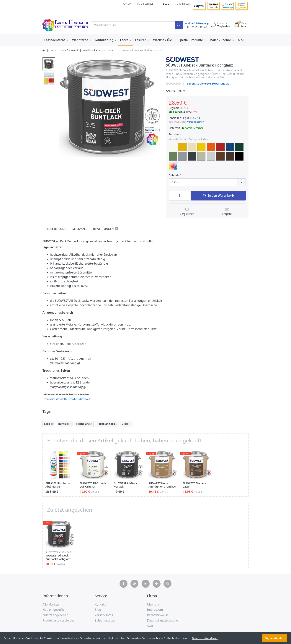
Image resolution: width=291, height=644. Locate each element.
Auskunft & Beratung (196, 24)
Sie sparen (175, 112)
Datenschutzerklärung (162, 621)
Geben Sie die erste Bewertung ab (208, 84)
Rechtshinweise (158, 615)
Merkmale (80, 229)
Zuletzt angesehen (55, 615)
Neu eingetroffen (54, 610)
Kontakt (127, 4)
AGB (150, 626)
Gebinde (174, 175)
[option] (110, 108)
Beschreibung (56, 229)
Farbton (174, 135)
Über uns (153, 605)
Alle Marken (51, 605)
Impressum (155, 610)
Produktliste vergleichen (59, 621)
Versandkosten (196, 122)
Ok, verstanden (274, 638)
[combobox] (207, 183)
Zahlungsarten (105, 621)
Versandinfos (104, 615)
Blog (166, 4)
